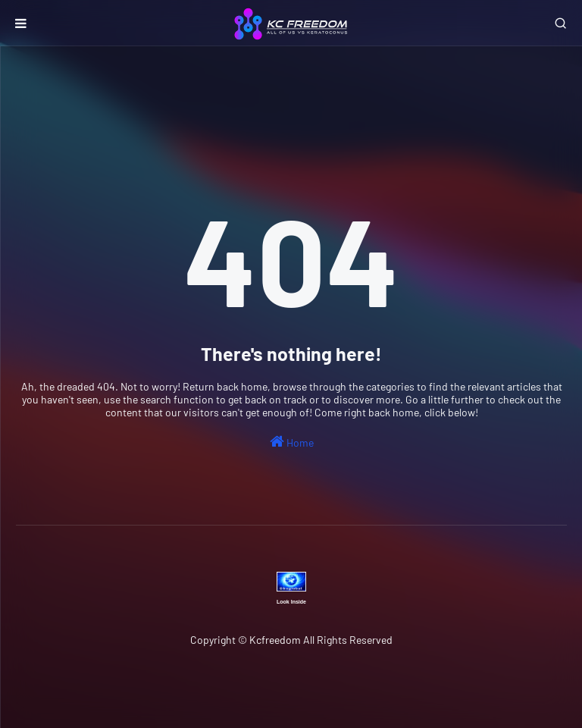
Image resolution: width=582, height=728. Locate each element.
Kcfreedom (275, 640)
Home (292, 441)
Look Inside (291, 602)
